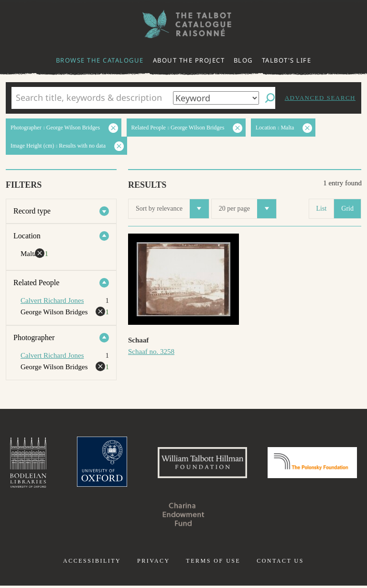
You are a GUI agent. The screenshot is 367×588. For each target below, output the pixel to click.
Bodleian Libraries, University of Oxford (69, 464)
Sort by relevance (172, 209)
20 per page (248, 209)
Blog (243, 60)
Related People (36, 283)
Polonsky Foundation (135, 516)
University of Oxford (145, 464)
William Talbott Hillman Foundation (250, 464)
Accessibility (92, 563)
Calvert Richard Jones (52, 300)
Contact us (280, 563)
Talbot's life (287, 60)
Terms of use (213, 563)
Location (27, 236)
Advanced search (320, 98)
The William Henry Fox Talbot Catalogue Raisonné (183, 24)
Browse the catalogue (100, 60)
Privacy (154, 563)
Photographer (34, 337)
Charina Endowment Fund (232, 516)
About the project (189, 60)
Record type (32, 211)
